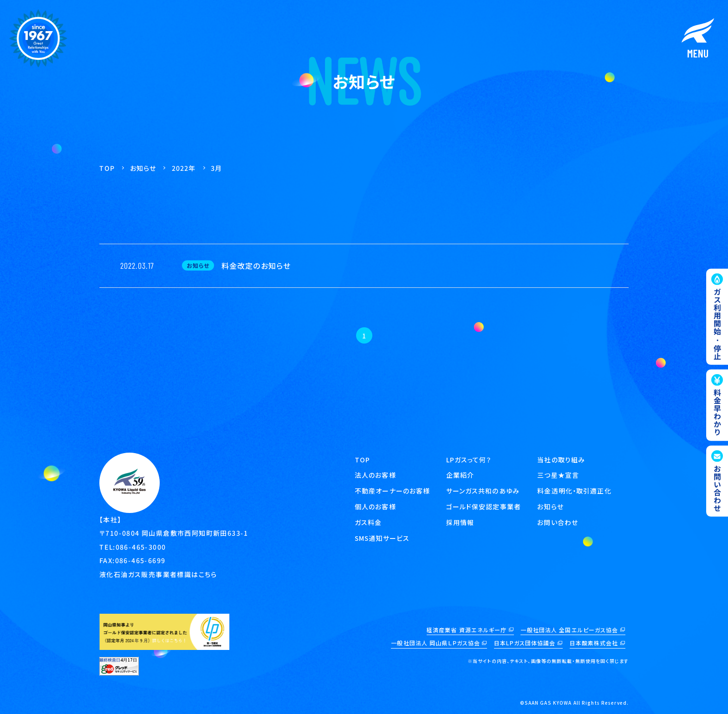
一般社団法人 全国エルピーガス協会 (569, 630)
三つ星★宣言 (558, 475)
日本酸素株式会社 (594, 643)
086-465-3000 (141, 546)
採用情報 (460, 522)
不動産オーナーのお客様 (392, 491)
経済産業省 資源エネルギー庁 (467, 630)
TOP (362, 460)
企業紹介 (460, 475)
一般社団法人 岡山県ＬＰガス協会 (435, 643)
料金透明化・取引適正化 (574, 491)
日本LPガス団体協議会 (525, 643)
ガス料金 (368, 522)
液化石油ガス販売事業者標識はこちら (158, 574)
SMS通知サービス (383, 538)
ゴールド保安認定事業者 (484, 506)
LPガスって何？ (469, 460)
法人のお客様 (375, 475)
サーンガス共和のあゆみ (483, 491)
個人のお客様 (375, 506)
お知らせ (550, 506)
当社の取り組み (561, 460)
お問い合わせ (558, 522)
